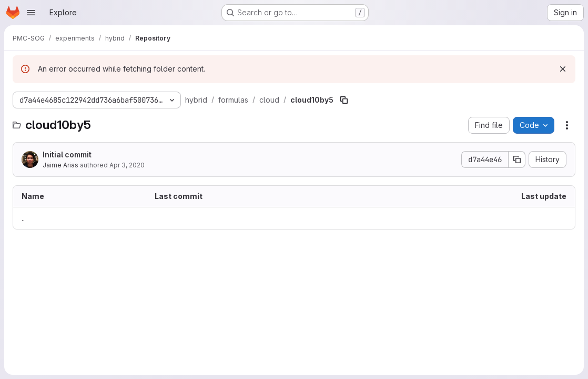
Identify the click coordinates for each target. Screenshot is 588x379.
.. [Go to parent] (23, 218)
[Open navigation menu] (31, 13)
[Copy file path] (344, 100)
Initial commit (67, 154)
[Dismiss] (563, 69)
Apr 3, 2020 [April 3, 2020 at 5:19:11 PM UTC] (127, 165)
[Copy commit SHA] (517, 159)
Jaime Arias (60, 165)
